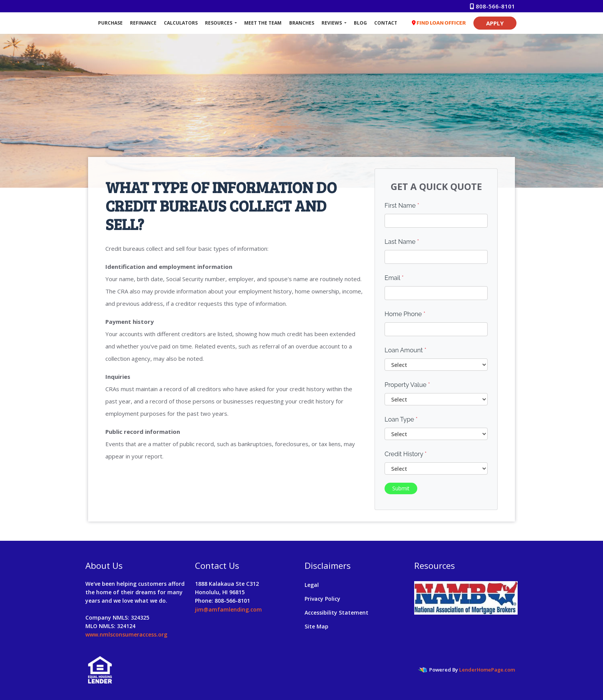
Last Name (402, 242)
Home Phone (405, 314)
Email (394, 278)
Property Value (407, 385)
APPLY (495, 23)
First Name (402, 206)
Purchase (110, 23)
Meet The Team (263, 23)
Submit (401, 488)
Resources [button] (219, 23)
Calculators (181, 23)
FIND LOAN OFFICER (439, 23)
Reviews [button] (332, 23)
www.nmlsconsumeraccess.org (126, 634)
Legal (312, 585)
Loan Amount (406, 350)
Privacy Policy (322, 599)
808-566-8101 (492, 6)
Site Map (316, 626)
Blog (360, 23)
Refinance (143, 23)
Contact (386, 23)
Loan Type (401, 419)
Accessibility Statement (336, 612)
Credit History (406, 454)
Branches (302, 23)
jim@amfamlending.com (228, 609)
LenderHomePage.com (487, 670)
